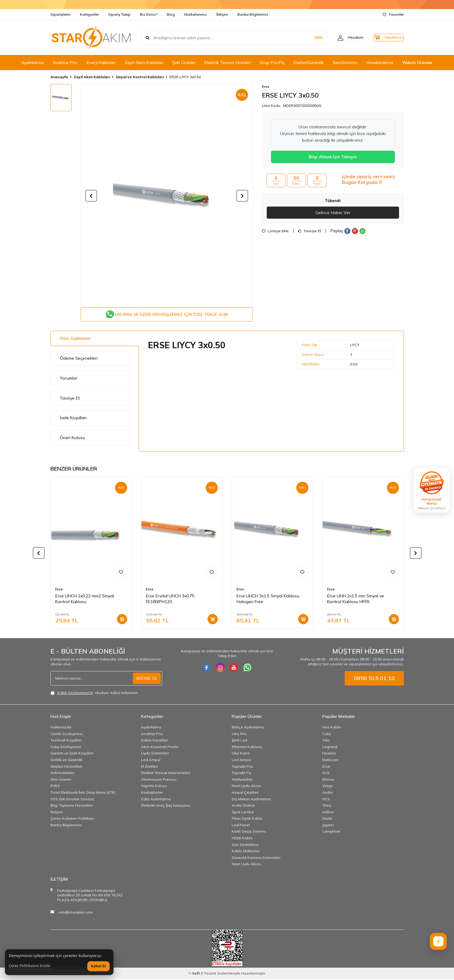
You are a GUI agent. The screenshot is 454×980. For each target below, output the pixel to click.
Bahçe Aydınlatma (248, 728)
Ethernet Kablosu (247, 748)
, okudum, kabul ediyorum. (95, 694)
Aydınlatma (33, 63)
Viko (326, 741)
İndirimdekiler (62, 774)
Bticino (328, 780)
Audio (328, 793)
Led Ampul (151, 761)
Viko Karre (241, 754)
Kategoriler (89, 14)
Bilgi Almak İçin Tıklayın (333, 157)
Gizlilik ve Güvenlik (66, 761)
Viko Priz (239, 735)
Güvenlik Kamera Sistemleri (256, 858)
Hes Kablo (332, 728)
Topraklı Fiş (241, 774)
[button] (91, 196)
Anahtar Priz (65, 63)
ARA (309, 37)
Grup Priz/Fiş (272, 63)
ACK (326, 774)
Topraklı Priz (242, 767)
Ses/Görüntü (345, 63)
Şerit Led (240, 741)
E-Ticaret (209, 974)
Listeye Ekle (275, 231)
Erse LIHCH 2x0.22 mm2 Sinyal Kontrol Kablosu (85, 600)
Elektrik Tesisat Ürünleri (228, 63)
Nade (327, 819)
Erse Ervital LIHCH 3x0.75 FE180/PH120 (170, 600)
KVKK (55, 787)
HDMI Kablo (242, 839)
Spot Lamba (243, 813)
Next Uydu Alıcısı (246, 787)
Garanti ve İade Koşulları (72, 754)
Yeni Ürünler (61, 780)
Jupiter (328, 826)
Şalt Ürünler (184, 63)
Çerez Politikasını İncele (30, 966)
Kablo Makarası (246, 852)
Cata (327, 735)
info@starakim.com (76, 913)
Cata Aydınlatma (156, 800)
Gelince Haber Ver (333, 213)
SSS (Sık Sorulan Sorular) (72, 800)
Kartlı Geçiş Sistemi (249, 832)
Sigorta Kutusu (154, 787)
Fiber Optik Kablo (247, 819)
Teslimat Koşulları (66, 741)
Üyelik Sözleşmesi (67, 735)
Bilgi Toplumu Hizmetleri (72, 806)
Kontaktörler (152, 793)
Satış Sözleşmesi (66, 748)
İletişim (222, 14)
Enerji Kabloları (101, 63)
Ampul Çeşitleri (245, 793)
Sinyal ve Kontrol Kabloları (140, 77)
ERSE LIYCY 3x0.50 (185, 77)
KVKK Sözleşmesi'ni (75, 694)
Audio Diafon (243, 806)
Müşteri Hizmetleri (66, 767)
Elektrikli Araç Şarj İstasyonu (166, 806)
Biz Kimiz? (149, 14)
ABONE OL (147, 679)
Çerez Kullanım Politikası (72, 819)
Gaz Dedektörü (245, 845)
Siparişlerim (61, 14)
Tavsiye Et (310, 231)
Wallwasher (242, 780)
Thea (327, 806)
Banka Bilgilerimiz (253, 14)
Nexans (329, 754)
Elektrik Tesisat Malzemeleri (166, 774)
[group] (167, 196)
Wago (328, 787)
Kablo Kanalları (155, 741)
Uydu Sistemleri (155, 754)
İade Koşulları (73, 419)
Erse (266, 87)
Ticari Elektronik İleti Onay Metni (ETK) (83, 793)
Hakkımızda (61, 728)
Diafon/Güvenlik (309, 63)
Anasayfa (59, 77)
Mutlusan (330, 761)
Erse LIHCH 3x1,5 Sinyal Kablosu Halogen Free (268, 600)
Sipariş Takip (119, 14)
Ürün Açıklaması (75, 339)
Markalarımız (196, 14)
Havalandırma (380, 63)
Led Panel (241, 826)
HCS (326, 800)
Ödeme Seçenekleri (79, 359)
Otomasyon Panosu (159, 780)
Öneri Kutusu (72, 439)
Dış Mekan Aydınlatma (251, 800)
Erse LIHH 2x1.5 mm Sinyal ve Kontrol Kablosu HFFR (356, 600)
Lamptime (331, 832)
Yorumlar (69, 379)
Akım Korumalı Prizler (160, 748)
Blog (171, 14)
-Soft (194, 974)
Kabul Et (98, 966)
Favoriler (393, 14)
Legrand (330, 748)
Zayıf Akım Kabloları (144, 63)
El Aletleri (149, 767)
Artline (328, 813)
